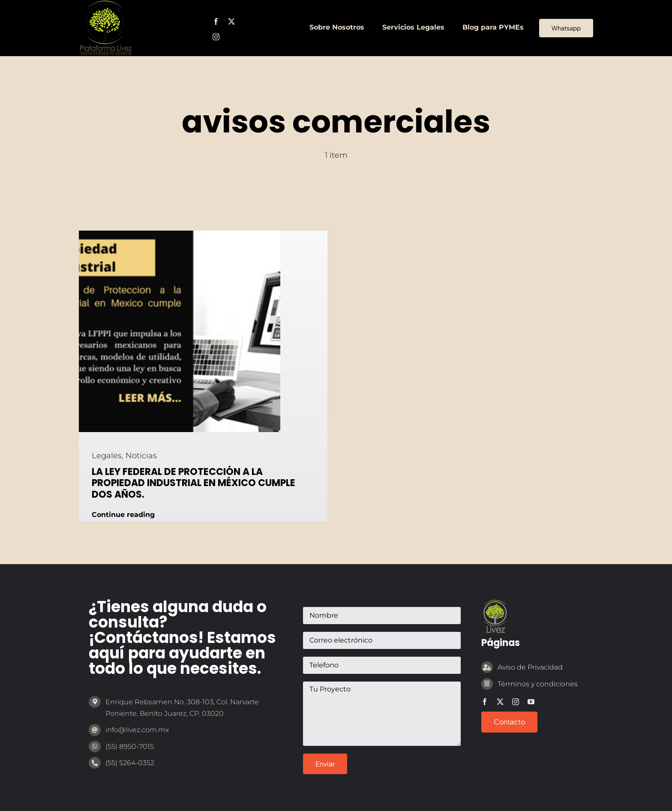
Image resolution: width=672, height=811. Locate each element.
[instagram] (216, 37)
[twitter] (231, 21)
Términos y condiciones (538, 684)
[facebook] (216, 21)
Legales (107, 456)
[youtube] (531, 702)
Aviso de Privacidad (530, 667)
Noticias (141, 456)
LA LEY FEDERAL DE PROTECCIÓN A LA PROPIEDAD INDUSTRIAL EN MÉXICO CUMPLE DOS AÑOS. (193, 483)
